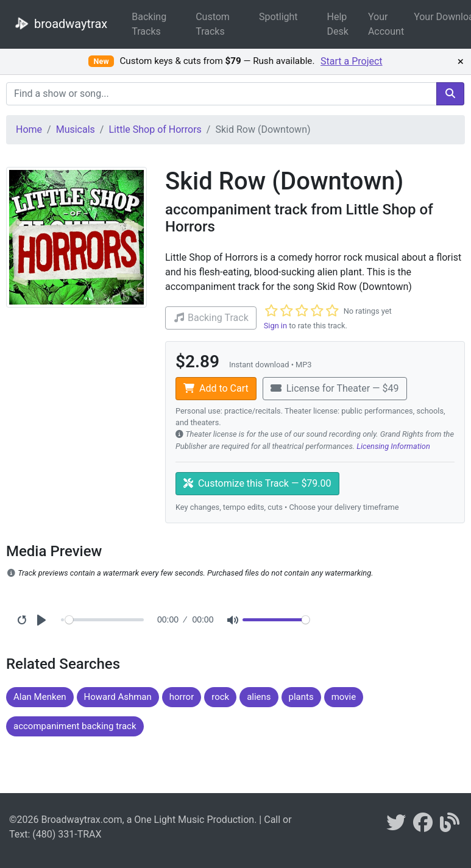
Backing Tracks (149, 24)
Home (29, 129)
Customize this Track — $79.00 (257, 483)
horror (182, 697)
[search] (450, 94)
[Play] (41, 620)
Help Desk (338, 24)
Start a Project (352, 61)
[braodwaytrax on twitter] (396, 826)
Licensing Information (393, 446)
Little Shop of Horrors (155, 129)
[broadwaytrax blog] (450, 826)
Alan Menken (40, 697)
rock (220, 697)
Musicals (76, 129)
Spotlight (278, 17)
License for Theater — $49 (335, 388)
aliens (259, 697)
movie (344, 697)
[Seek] (104, 620)
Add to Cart (216, 388)
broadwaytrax (58, 23)
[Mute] (233, 620)
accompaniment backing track (75, 726)
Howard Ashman (118, 697)
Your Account (386, 24)
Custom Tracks (213, 24)
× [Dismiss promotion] (461, 62)
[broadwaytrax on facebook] (423, 826)
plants (301, 697)
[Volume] (276, 620)
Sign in (275, 326)
